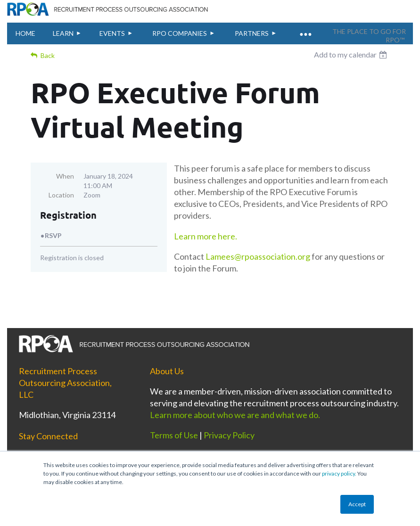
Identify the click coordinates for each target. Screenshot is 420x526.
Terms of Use (174, 435)
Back (48, 55)
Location (61, 195)
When (65, 176)
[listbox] (352, 55)
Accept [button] (357, 504)
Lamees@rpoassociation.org (258, 256)
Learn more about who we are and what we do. (236, 415)
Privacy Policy (229, 435)
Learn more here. (206, 236)
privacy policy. (339, 473)
